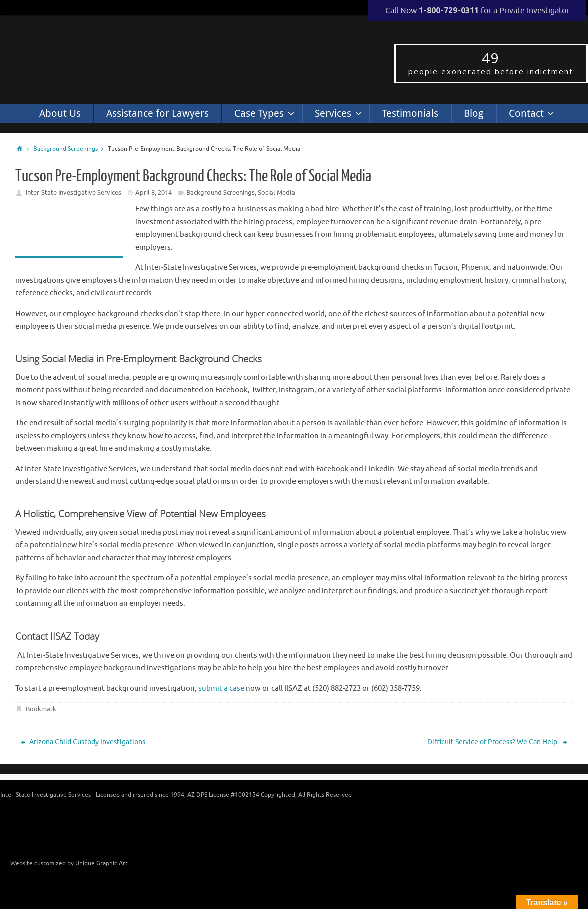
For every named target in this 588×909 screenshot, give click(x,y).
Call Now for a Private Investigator (477, 11)
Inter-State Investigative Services (73, 193)
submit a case (221, 688)
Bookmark (41, 709)
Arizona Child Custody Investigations (83, 742)
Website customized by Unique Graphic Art (69, 863)
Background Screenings (70, 149)
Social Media (276, 193)
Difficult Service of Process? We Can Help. (497, 742)
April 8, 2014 (154, 193)
